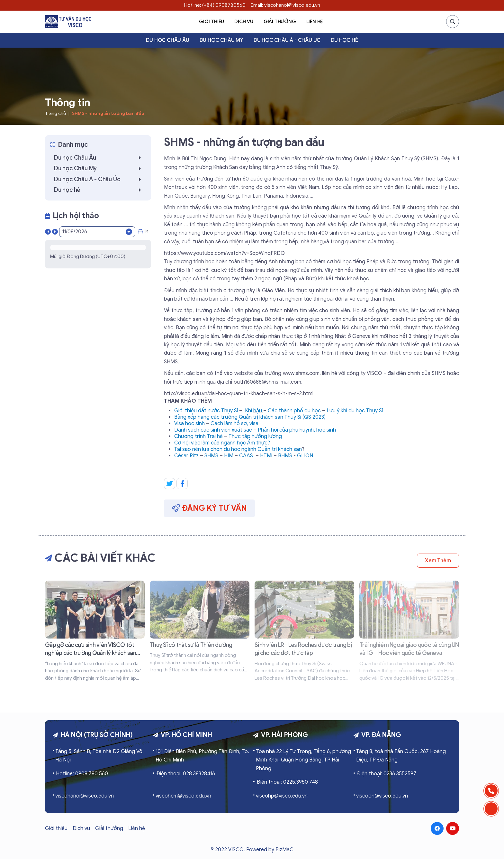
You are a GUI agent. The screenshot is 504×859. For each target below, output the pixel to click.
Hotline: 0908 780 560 (82, 774)
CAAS (246, 456)
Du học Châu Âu (167, 40)
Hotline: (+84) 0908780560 (215, 5)
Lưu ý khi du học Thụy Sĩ (355, 411)
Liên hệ (315, 22)
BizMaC (284, 850)
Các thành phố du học (294, 411)
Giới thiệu (212, 22)
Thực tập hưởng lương (255, 436)
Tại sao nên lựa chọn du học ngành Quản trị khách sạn (238, 449)
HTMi (266, 456)
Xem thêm (438, 561)
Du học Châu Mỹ (221, 40)
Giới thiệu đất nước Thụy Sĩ (206, 411)
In (143, 232)
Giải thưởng (280, 22)
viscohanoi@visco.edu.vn (85, 796)
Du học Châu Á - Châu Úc (287, 40)
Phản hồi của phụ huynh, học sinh (297, 430)
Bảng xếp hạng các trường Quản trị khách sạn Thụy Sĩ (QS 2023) (250, 417)
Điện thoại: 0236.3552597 (387, 774)
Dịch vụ (244, 22)
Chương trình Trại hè (198, 436)
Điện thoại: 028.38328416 (186, 774)
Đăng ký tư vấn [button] (209, 508)
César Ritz (186, 456)
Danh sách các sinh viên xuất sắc (213, 430)
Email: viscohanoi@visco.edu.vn (285, 5)
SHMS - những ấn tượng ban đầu (108, 113)
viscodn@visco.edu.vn (382, 796)
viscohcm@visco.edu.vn (183, 796)
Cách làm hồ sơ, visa (234, 424)
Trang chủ (55, 113)
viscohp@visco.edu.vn (282, 796)
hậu (258, 411)
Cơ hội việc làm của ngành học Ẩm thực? (222, 443)
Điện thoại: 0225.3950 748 (287, 782)
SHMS (211, 456)
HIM (229, 456)
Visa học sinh (189, 424)
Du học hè (344, 40)
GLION (305, 456)
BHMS (285, 456)
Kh (248, 411)
